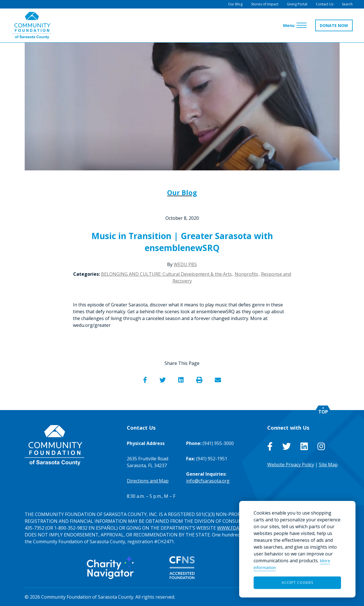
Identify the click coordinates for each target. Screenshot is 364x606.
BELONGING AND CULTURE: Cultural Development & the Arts (166, 274)
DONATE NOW (334, 25)
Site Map (328, 465)
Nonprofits (246, 274)
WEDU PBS (185, 264)
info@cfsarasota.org (208, 481)
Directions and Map (148, 481)
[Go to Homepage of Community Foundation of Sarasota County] (32, 25)
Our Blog (182, 192)
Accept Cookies (297, 583)
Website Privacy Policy (291, 465)
